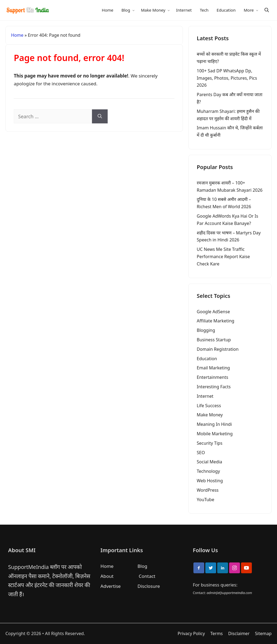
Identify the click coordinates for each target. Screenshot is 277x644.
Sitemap (263, 633)
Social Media (209, 462)
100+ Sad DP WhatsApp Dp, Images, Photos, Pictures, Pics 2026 (227, 78)
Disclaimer (239, 633)
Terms (216, 633)
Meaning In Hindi (214, 424)
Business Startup (214, 340)
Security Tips (210, 443)
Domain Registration (218, 349)
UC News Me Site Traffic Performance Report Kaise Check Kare (223, 257)
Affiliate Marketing (215, 321)
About (107, 576)
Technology (208, 471)
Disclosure (149, 586)
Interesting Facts (214, 387)
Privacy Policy (191, 633)
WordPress (208, 490)
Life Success (209, 406)
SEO (201, 453)
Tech (204, 10)
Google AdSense (213, 312)
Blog (126, 10)
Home (108, 10)
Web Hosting (210, 481)
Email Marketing (213, 368)
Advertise (111, 586)
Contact (147, 576)
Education (226, 10)
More (249, 10)
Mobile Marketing (215, 434)
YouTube (205, 500)
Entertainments (212, 377)
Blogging (206, 330)
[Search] (267, 10)
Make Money (153, 10)
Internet (184, 10)
